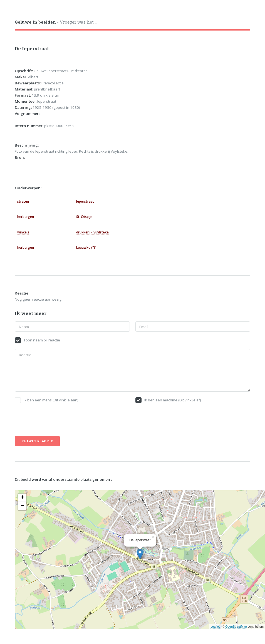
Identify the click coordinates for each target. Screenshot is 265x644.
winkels (23, 232)
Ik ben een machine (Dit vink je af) (173, 400)
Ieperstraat (85, 201)
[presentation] (57, 420)
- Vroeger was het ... (56, 22)
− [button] (22, 506)
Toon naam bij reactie (42, 340)
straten (23, 201)
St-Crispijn (84, 217)
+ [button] (22, 498)
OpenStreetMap (236, 627)
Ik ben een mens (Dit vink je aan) (51, 400)
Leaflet (215, 627)
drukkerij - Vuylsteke (92, 232)
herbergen (26, 217)
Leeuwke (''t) (86, 247)
